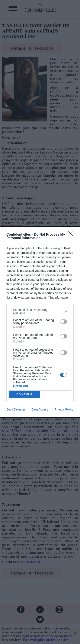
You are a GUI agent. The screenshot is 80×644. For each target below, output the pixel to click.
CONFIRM (24, 394)
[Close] (72, 235)
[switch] (64, 322)
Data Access (40, 409)
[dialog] (40, 322)
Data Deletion (16, 409)
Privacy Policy (64, 409)
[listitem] (40, 311)
